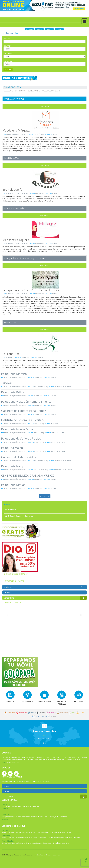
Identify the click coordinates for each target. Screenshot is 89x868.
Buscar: (7, 39)
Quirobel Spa (10, 322)
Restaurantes (23, 713)
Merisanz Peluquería (14, 208)
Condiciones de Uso (44, 855)
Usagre (68, 832)
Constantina (24, 838)
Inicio (4, 33)
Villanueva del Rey (62, 843)
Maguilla (62, 832)
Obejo (45, 843)
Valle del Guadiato (40, 387)
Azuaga (55, 134)
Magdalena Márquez (14, 99)
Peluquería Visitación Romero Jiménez (26, 401)
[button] (43, 743)
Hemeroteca (56, 855)
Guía (59, 29)
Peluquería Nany (12, 466)
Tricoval (6, 383)
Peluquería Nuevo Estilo (17, 429)
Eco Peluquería (11, 158)
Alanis (4, 838)
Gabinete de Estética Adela (19, 457)
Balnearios (10, 357)
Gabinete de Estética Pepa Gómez (23, 411)
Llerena (53, 479)
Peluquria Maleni (12, 448)
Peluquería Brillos (13, 392)
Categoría (8, 61)
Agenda (49, 29)
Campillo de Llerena (28, 832)
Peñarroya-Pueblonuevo (64, 387)
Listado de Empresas (41, 717)
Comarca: (7, 46)
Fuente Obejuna (18, 843)
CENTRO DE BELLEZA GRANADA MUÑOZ (28, 475)
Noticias (39, 29)
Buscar (8, 69)
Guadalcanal (42, 838)
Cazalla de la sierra (58, 433)
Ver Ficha (44, 106)
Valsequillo (52, 843)
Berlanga (18, 832)
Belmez (4, 843)
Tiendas (33, 713)
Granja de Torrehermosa (44, 832)
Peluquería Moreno (14, 374)
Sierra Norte (38, 424)
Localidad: (8, 54)
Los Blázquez (38, 843)
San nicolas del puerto (72, 838)
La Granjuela (28, 843)
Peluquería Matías (13, 485)
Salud (74, 713)
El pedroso (55, 424)
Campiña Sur (39, 134)
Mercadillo (29, 29)
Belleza (82, 713)
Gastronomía (64, 713)
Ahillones (5, 832)
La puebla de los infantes (55, 838)
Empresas (10, 33)
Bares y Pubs (53, 713)
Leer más (5, 809)
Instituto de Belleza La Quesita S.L (24, 420)
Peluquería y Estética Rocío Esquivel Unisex (25, 259)
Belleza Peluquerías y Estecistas (17, 134)
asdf (44, 736)
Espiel (10, 843)
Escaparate (54, 717)
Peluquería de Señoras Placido (21, 438)
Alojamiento (11, 713)
